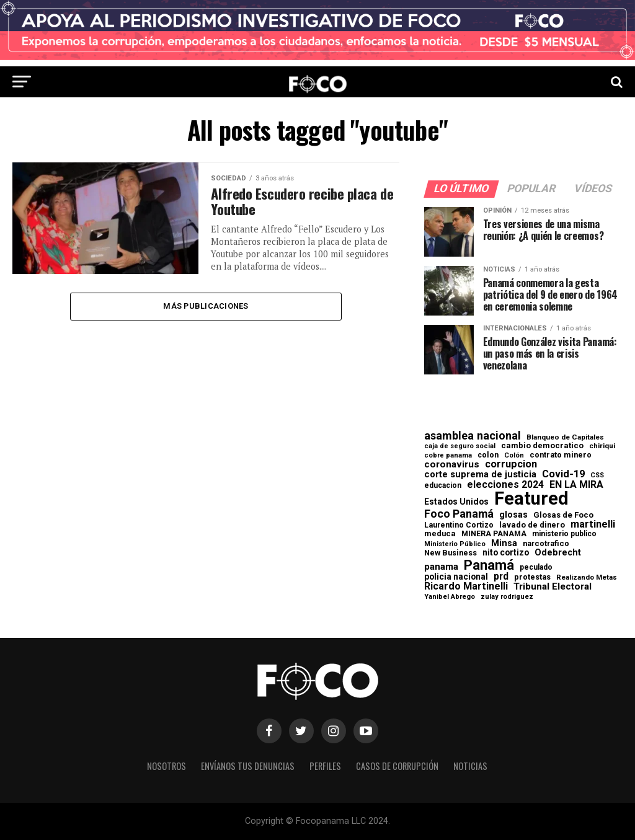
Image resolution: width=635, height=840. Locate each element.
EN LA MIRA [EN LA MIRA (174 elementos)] (576, 485)
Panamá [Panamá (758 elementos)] (489, 565)
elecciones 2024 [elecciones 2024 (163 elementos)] (505, 485)
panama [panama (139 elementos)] (441, 567)
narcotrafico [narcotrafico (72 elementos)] (546, 544)
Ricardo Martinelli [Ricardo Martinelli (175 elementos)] (466, 586)
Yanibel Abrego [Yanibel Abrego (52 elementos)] (450, 597)
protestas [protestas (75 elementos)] (532, 577)
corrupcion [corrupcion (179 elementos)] (511, 464)
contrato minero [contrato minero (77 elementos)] (561, 455)
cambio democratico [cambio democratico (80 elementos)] (542, 446)
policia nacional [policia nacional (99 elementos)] (456, 577)
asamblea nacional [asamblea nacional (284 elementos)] (473, 436)
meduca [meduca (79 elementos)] (440, 534)
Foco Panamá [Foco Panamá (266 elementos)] (459, 514)
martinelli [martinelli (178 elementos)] (593, 524)
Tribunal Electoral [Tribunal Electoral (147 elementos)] (553, 587)
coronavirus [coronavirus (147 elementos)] (452, 465)
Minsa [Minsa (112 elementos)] (504, 543)
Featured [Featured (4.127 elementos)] (531, 499)
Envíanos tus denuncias (248, 766)
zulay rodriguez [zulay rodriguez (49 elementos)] (507, 597)
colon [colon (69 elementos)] (488, 455)
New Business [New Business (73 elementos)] (451, 553)
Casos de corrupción (397, 766)
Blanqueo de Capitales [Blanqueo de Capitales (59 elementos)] (565, 438)
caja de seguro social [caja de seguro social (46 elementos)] (460, 447)
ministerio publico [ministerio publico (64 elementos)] (564, 534)
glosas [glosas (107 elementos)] (513, 515)
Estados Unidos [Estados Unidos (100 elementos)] (456, 502)
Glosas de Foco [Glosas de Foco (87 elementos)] (563, 515)
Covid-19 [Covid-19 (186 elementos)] (563, 474)
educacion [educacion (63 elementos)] (443, 485)
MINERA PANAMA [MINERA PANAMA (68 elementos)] (494, 534)
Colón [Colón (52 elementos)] (514, 455)
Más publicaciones (206, 306)
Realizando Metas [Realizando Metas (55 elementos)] (587, 577)
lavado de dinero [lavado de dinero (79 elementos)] (532, 525)
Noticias (470, 766)
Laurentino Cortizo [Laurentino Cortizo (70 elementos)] (459, 525)
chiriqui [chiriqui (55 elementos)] (602, 446)
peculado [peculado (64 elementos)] (536, 567)
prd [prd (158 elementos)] (501, 577)
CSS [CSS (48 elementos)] (597, 476)
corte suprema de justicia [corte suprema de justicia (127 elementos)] (480, 475)
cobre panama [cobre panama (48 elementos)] (448, 456)
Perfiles (325, 766)
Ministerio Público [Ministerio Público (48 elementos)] (455, 545)
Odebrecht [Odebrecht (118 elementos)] (558, 553)
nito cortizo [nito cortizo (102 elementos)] (506, 553)
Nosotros (167, 766)
